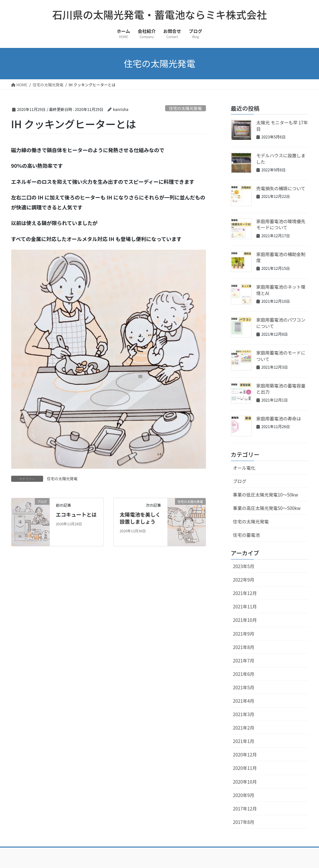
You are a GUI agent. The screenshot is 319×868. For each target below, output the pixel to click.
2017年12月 (245, 809)
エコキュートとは (76, 514)
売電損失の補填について (281, 188)
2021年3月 (244, 714)
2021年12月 (245, 593)
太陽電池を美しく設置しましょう (140, 518)
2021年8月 (244, 647)
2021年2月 (244, 728)
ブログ (240, 481)
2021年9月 (244, 634)
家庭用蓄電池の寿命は (279, 418)
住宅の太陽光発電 (185, 108)
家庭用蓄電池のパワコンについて (281, 323)
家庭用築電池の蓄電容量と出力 (281, 389)
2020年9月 (244, 795)
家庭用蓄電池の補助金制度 (281, 257)
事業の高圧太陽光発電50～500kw (267, 508)
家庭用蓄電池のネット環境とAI (281, 290)
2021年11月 (245, 606)
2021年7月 (244, 661)
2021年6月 (244, 674)
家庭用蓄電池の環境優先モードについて (281, 224)
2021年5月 (244, 687)
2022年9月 (244, 580)
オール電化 (244, 468)
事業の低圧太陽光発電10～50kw (266, 495)
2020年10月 (245, 782)
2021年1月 (244, 741)
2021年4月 (244, 701)
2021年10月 (245, 620)
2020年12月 (245, 755)
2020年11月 (245, 768)
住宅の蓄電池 (247, 535)
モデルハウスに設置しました (281, 159)
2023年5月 (244, 566)
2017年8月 (244, 822)
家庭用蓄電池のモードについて (281, 356)
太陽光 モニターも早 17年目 (282, 126)
